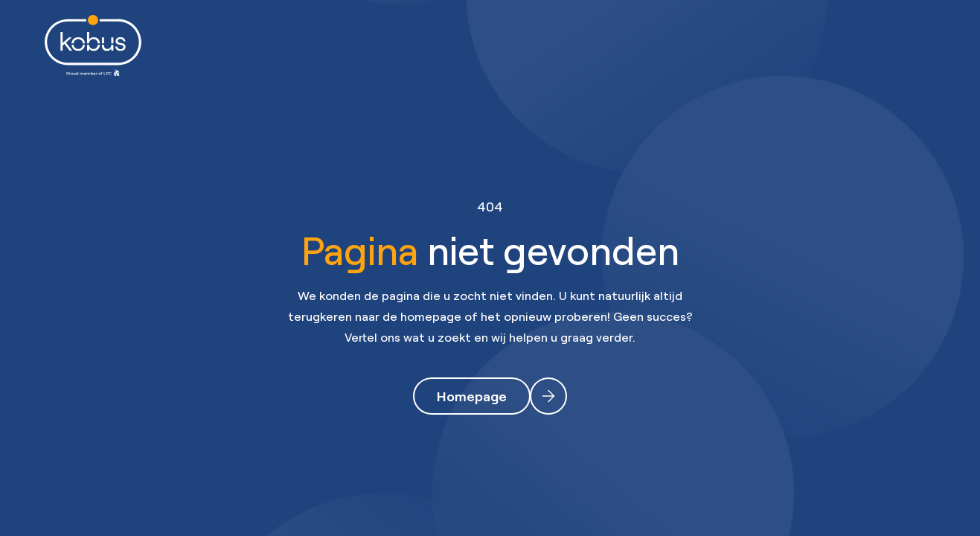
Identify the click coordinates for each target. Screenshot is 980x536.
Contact (765, 45)
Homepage (472, 396)
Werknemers (348, 45)
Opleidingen (582, 45)
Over (679, 45)
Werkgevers (465, 45)
